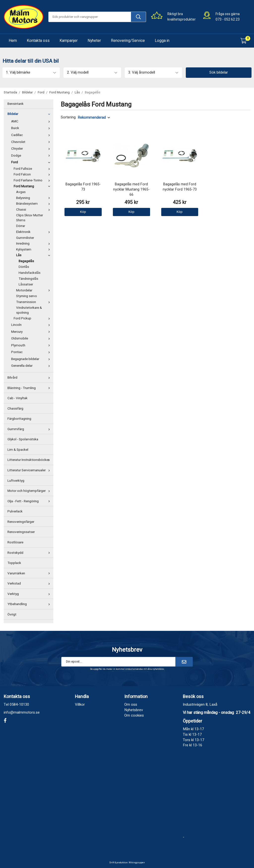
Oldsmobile (32, 338)
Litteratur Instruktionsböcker (30, 460)
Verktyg (30, 594)
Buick (32, 128)
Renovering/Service (128, 41)
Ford (32, 162)
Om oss (131, 704)
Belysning (34, 198)
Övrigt (12, 615)
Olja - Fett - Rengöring (30, 501)
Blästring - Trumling (30, 388)
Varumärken (30, 573)
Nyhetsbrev (134, 710)
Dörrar (21, 226)
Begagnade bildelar (32, 359)
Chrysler (32, 149)
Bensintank (16, 104)
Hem (13, 41)
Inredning (34, 244)
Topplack (14, 563)
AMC (32, 121)
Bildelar (30, 114)
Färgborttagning (19, 419)
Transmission (34, 302)
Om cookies (134, 715)
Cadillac (32, 135)
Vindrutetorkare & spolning (29, 310)
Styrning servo (27, 296)
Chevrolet (32, 142)
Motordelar (34, 290)
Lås (34, 255)
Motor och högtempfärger (30, 491)
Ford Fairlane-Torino (33, 180)
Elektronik (34, 232)
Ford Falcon (33, 174)
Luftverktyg (16, 481)
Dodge (32, 156)
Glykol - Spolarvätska (23, 439)
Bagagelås (26, 261)
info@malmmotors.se (22, 712)
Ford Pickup (33, 318)
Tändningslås (28, 279)
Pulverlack (15, 511)
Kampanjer (69, 41)
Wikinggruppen (137, 863)
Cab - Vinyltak (17, 398)
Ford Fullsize (33, 169)
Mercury (32, 332)
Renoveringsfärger (21, 522)
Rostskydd (30, 553)
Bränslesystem (34, 204)
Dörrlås (24, 267)
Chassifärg (15, 409)
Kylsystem (34, 250)
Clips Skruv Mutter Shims (30, 218)
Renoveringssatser (21, 532)
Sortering (68, 117)
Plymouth (32, 345)
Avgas (21, 192)
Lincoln (32, 325)
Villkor (80, 704)
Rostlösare (15, 542)
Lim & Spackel (18, 450)
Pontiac (32, 352)
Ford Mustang (33, 186)
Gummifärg (30, 429)
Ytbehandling (30, 604)
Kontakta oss (38, 41)
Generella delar (32, 366)
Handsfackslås (30, 273)
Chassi (34, 210)
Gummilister (25, 238)
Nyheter (94, 41)
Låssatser (26, 284)
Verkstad (30, 584)
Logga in (162, 41)
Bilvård (30, 378)
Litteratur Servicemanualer (30, 470)
